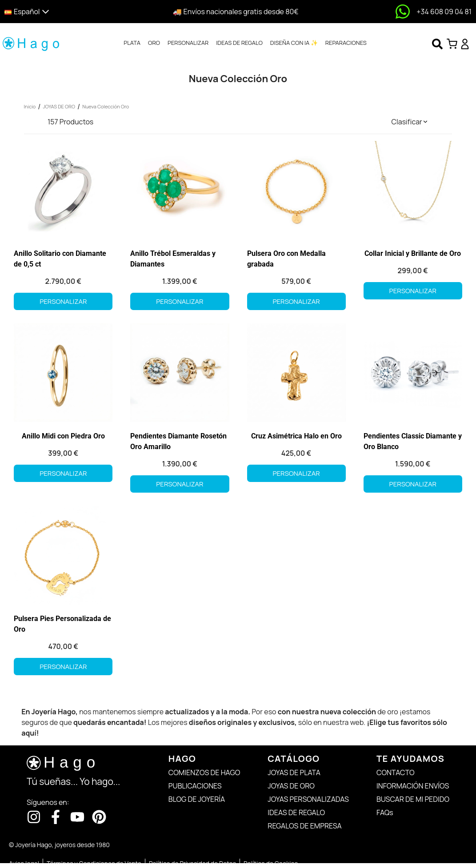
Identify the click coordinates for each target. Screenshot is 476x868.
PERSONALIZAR (188, 43)
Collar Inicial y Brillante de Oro (413, 253)
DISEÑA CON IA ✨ (294, 43)
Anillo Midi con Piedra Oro (63, 436)
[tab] (132, 43)
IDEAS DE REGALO (239, 43)
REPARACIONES (346, 43)
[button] (61, 12)
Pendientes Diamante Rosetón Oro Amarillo (178, 441)
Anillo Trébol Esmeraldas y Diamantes (173, 259)
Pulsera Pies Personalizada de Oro (62, 624)
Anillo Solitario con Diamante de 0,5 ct (60, 259)
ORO (154, 43)
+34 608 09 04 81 (444, 12)
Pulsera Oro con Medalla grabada (286, 259)
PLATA (132, 43)
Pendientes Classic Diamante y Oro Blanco (413, 441)
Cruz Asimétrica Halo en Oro (296, 436)
